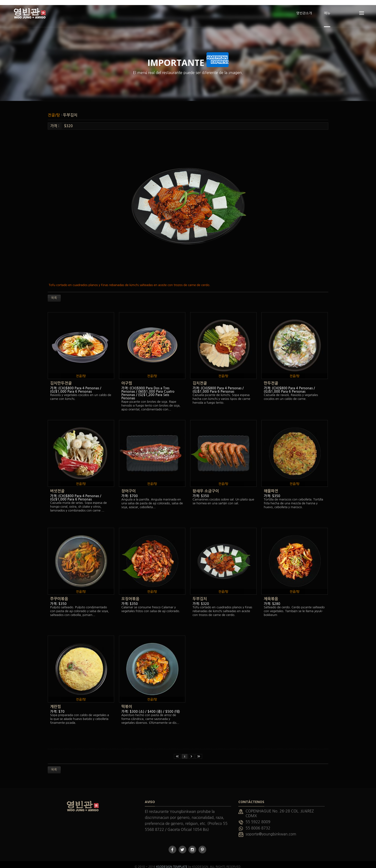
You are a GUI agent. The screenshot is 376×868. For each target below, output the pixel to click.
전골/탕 (54, 110)
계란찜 (56, 702)
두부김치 (70, 110)
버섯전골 (57, 486)
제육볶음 (271, 594)
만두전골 (271, 378)
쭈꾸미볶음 (59, 594)
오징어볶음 (130, 594)
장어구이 (129, 486)
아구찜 (127, 378)
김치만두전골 (61, 378)
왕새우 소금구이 (206, 486)
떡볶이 (127, 702)
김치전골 (200, 378)
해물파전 (271, 486)
